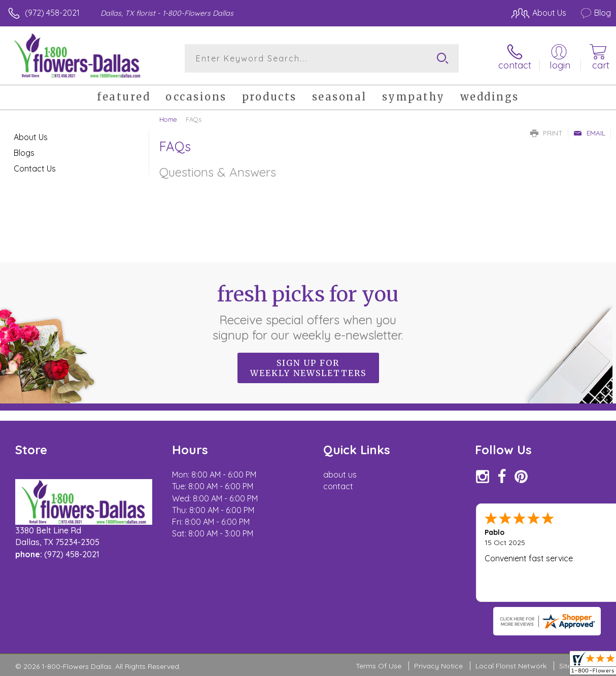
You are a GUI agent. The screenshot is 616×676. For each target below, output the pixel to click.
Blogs (24, 153)
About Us (31, 137)
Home (168, 119)
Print (546, 133)
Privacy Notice (438, 666)
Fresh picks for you (308, 312)
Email (589, 133)
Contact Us (35, 168)
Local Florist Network (511, 666)
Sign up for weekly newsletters (308, 368)
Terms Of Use (379, 666)
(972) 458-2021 (52, 13)
